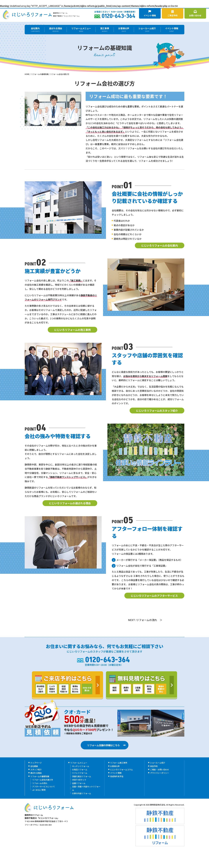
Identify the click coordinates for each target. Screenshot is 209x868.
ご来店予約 (173, 14)
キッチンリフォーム (81, 766)
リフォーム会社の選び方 (43, 780)
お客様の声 (124, 30)
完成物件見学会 (117, 776)
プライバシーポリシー (160, 773)
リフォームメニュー (81, 30)
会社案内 (35, 30)
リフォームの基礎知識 (40, 776)
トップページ (36, 763)
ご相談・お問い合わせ (160, 770)
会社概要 (34, 766)
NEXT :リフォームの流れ (143, 620)
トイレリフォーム (80, 773)
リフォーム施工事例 (119, 763)
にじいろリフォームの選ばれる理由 (70, 503)
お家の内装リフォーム (82, 793)
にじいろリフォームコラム (121, 770)
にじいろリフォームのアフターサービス (154, 596)
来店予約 (154, 766)
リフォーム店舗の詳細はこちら (103, 745)
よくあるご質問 (39, 790)
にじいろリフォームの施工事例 (72, 330)
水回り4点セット (79, 780)
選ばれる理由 (56, 30)
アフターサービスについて (44, 787)
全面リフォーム (79, 783)
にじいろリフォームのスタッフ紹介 (157, 411)
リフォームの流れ (40, 783)
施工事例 (105, 30)
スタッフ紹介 (36, 770)
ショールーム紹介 (147, 30)
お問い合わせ (195, 14)
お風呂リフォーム (80, 770)
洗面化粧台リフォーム (82, 776)
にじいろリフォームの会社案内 (160, 246)
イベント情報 (150, 14)
